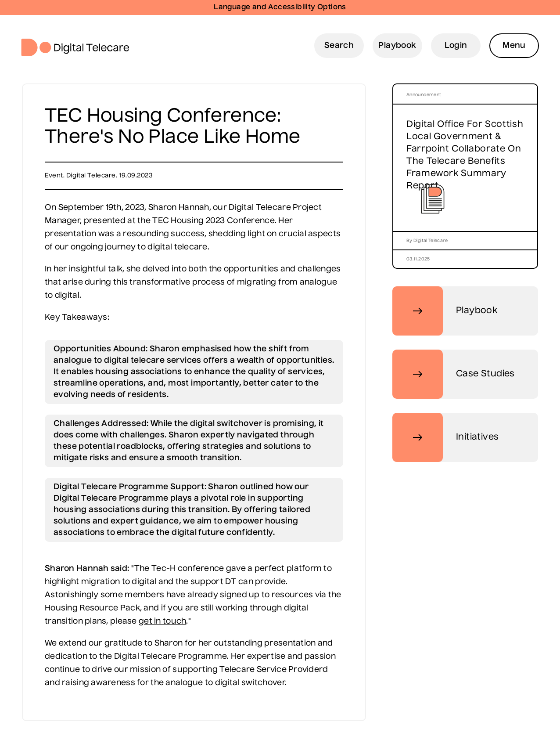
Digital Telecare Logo (79, 47)
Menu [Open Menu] (514, 46)
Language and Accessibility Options (280, 7)
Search (339, 46)
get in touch (162, 621)
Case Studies (454, 374)
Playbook (397, 46)
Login (456, 46)
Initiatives (445, 437)
